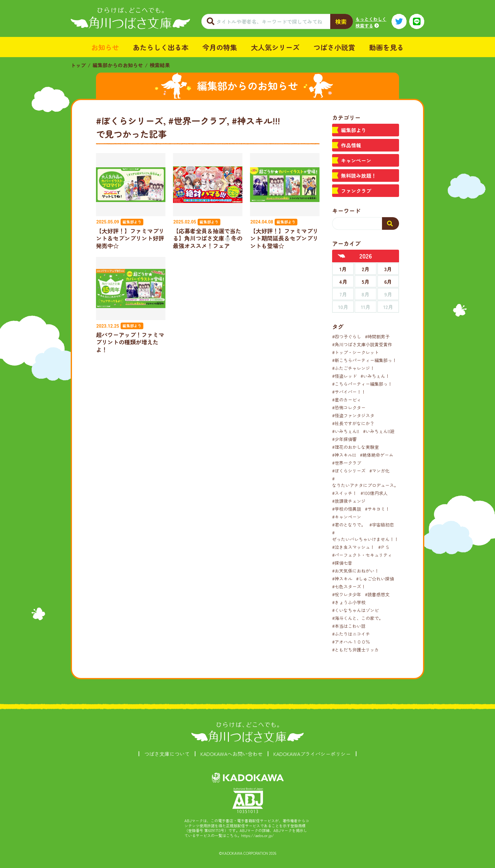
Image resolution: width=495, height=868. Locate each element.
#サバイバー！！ (349, 392)
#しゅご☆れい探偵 (375, 579)
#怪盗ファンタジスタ (353, 415)
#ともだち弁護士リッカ (355, 650)
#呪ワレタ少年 (347, 594)
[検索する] (391, 223)
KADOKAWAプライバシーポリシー (312, 754)
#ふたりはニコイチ (351, 634)
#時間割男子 (377, 336)
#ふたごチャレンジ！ (353, 368)
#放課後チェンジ (349, 501)
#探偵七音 (342, 563)
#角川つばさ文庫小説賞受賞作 (362, 344)
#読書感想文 (377, 594)
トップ (78, 65)
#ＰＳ (384, 547)
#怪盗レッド (344, 376)
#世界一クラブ (347, 463)
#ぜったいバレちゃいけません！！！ (367, 536)
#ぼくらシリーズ (349, 471)
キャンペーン (356, 160)
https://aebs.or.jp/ (258, 835)
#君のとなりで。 (349, 525)
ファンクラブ (356, 191)
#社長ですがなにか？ (353, 423)
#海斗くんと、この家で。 (358, 618)
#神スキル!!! (344, 455)
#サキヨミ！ (377, 509)
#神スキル (342, 579)
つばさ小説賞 (334, 47)
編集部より (354, 130)
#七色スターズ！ (349, 586)
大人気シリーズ (275, 47)
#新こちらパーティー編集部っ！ (364, 360)
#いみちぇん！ (375, 376)
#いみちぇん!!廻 (379, 431)
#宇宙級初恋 (382, 525)
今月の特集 (220, 47)
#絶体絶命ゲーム (377, 455)
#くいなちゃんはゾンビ (355, 610)
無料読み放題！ (359, 175)
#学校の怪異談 (347, 509)
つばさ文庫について (167, 754)
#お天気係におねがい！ (355, 571)
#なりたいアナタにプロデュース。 (365, 482)
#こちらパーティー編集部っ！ (362, 384)
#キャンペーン (347, 517)
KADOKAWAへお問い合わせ (232, 754)
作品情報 (351, 145)
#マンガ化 (379, 471)
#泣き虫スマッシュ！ (353, 547)
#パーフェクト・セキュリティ (362, 555)
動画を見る (386, 47)
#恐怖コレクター (349, 407)
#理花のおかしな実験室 (355, 447)
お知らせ (105, 47)
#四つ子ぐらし (347, 336)
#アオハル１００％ (351, 642)
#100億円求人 (374, 493)
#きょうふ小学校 (349, 602)
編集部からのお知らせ (118, 65)
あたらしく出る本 (161, 47)
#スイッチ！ (344, 493)
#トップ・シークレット (355, 352)
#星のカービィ (347, 400)
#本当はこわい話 (349, 626)
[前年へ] (342, 256)
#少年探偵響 (344, 439)
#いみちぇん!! (346, 431)
